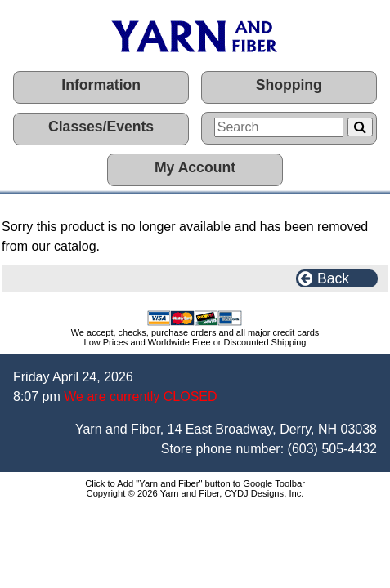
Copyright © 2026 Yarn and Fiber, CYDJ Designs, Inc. (195, 493)
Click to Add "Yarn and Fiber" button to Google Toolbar (195, 483)
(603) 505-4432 (332, 449)
